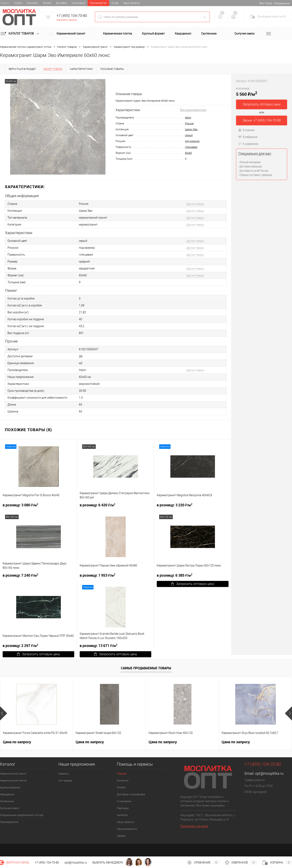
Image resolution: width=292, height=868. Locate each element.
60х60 (188, 153)
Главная (5, 3)
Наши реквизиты (127, 829)
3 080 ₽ (20, 505)
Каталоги (122, 815)
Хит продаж (65, 781)
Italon (188, 118)
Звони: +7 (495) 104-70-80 (262, 120)
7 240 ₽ (20, 575)
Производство (98, 3)
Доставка (61, 3)
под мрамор (192, 141)
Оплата (47, 3)
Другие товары (195, 204)
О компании (78, 3)
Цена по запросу (17, 742)
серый (189, 135)
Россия (189, 123)
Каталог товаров (21, 34)
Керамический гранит (67, 34)
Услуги (18, 3)
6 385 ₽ (174, 575)
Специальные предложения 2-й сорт (22, 815)
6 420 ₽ (97, 505)
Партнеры (123, 808)
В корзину (246, 130)
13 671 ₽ (98, 645)
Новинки (64, 774)
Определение (282, 3)
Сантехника (209, 34)
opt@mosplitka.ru (269, 773)
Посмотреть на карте (194, 826)
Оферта (121, 836)
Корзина (277, 863)
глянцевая (191, 147)
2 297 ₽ (20, 645)
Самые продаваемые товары (146, 668)
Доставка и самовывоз (131, 794)
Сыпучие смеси (240, 34)
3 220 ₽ (174, 505)
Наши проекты (132, 3)
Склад (115, 3)
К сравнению (248, 144)
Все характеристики (193, 110)
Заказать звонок (67, 20)
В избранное (248, 137)
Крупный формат (153, 34)
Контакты (33, 3)
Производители (9, 822)
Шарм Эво (191, 129)
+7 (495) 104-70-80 (72, 16)
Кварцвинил (183, 34)
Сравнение (203, 863)
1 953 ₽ (97, 575)
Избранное (241, 863)
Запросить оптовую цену (193, 584)
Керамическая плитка (114, 34)
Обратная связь (15, 863)
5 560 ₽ (247, 92)
